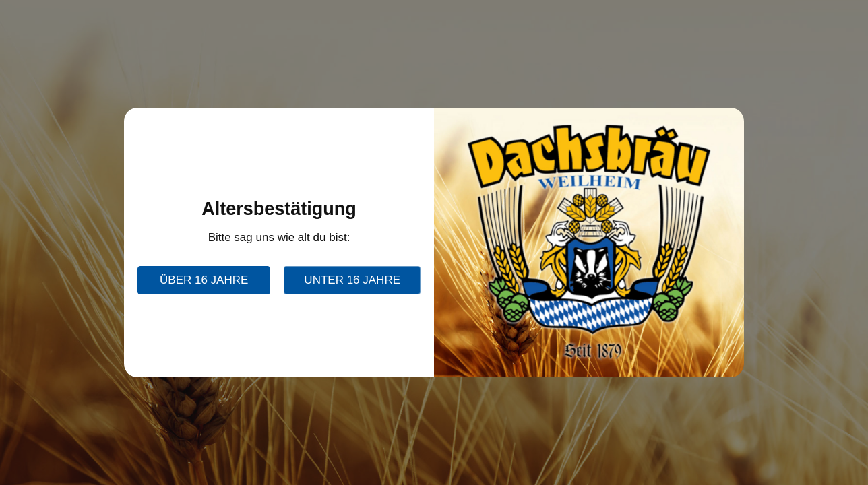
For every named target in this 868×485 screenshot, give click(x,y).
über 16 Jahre (204, 280)
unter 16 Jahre (352, 280)
